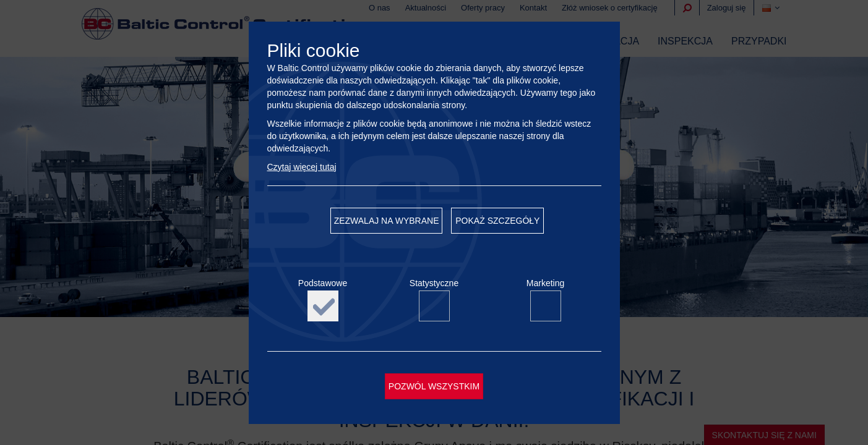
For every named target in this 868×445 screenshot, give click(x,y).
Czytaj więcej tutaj (302, 167)
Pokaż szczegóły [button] (497, 221)
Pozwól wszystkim (434, 386)
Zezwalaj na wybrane (387, 221)
